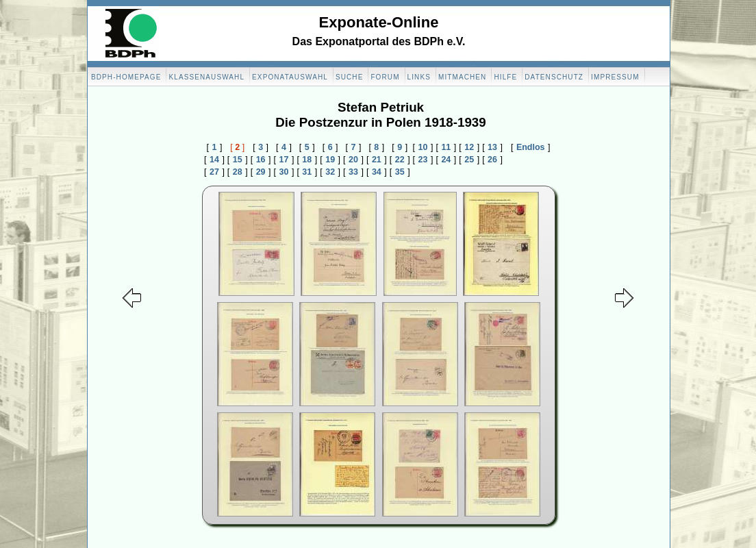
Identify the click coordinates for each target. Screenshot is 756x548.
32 (330, 172)
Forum (385, 77)
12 (469, 147)
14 (214, 160)
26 (492, 160)
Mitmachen (462, 77)
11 (446, 147)
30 (284, 172)
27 (214, 172)
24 (446, 160)
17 (284, 160)
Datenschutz (554, 77)
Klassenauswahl (206, 77)
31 (307, 172)
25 (469, 160)
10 (423, 147)
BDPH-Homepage (126, 77)
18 (307, 160)
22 (400, 160)
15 (238, 160)
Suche (350, 77)
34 (377, 172)
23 (423, 160)
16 (261, 160)
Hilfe (505, 77)
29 (261, 172)
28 (238, 172)
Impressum (615, 77)
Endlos (531, 147)
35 (400, 172)
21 (377, 160)
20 (353, 160)
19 (330, 160)
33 (353, 172)
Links (419, 77)
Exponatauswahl (290, 77)
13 (492, 147)
